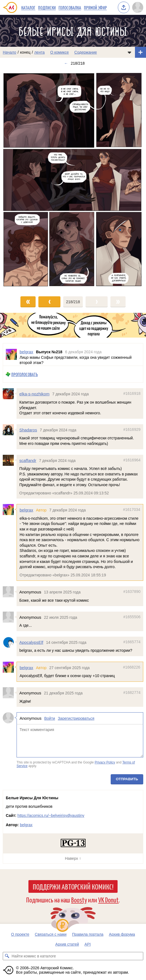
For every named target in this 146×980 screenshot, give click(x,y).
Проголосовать (25, 374)
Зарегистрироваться (76, 718)
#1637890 (132, 592)
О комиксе (59, 52)
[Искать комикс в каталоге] (7, 956)
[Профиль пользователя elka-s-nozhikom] (10, 394)
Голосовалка (70, 7)
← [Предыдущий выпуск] (66, 63)
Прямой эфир (95, 7)
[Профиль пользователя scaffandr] (10, 460)
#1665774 (132, 642)
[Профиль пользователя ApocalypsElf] (10, 642)
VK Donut (108, 900)
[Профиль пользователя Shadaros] (10, 430)
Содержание (86, 52)
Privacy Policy (105, 762)
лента (39, 52)
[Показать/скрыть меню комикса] (129, 52)
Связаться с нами (51, 934)
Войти (50, 718)
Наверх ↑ (73, 858)
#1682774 (132, 692)
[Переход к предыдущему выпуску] (18, 180)
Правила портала (88, 934)
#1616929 (132, 429)
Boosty (79, 900)
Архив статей (67, 944)
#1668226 (132, 667)
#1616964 (132, 460)
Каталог (28, 7)
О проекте (20, 934)
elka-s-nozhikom (34, 394)
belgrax (26, 510)
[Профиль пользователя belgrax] (11, 355)
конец (25, 52)
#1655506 (132, 617)
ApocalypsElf (31, 642)
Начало (10, 52)
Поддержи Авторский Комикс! (73, 886)
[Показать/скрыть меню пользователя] (138, 7)
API (88, 944)
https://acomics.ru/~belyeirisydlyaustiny (51, 815)
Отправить (127, 779)
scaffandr (28, 460)
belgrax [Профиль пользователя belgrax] (26, 352)
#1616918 (132, 393)
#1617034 (132, 510)
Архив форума (122, 934)
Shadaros (28, 430)
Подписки (47, 7)
